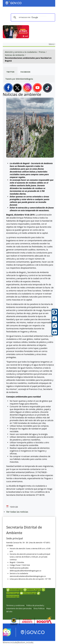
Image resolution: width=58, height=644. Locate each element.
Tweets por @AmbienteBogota (19, 79)
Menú (52, 44)
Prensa (42, 52)
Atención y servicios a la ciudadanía (21, 52)
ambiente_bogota (32, 590)
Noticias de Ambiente (15, 55)
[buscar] (33, 18)
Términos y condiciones (15, 605)
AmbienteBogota (15, 590)
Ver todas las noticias (17, 512)
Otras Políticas (39, 608)
